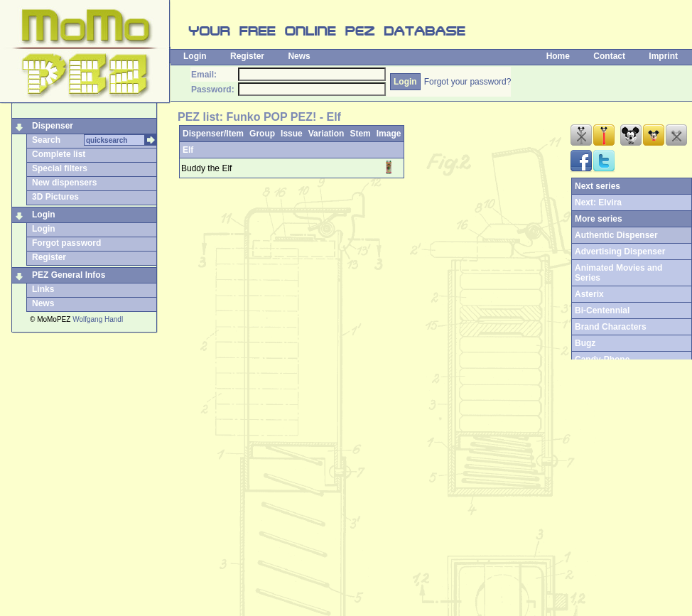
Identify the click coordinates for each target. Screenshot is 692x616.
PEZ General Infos (69, 275)
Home (558, 56)
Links (43, 289)
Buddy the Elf (206, 168)
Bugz (585, 343)
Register (247, 56)
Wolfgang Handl (98, 319)
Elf (188, 150)
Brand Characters (611, 327)
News (299, 56)
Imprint (663, 56)
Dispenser (53, 126)
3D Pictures (55, 197)
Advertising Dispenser (620, 252)
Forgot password (66, 243)
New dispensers (64, 183)
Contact (609, 56)
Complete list (59, 154)
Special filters (60, 168)
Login (195, 56)
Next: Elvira (598, 202)
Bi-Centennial (602, 310)
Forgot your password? (468, 82)
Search (46, 140)
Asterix (589, 294)
